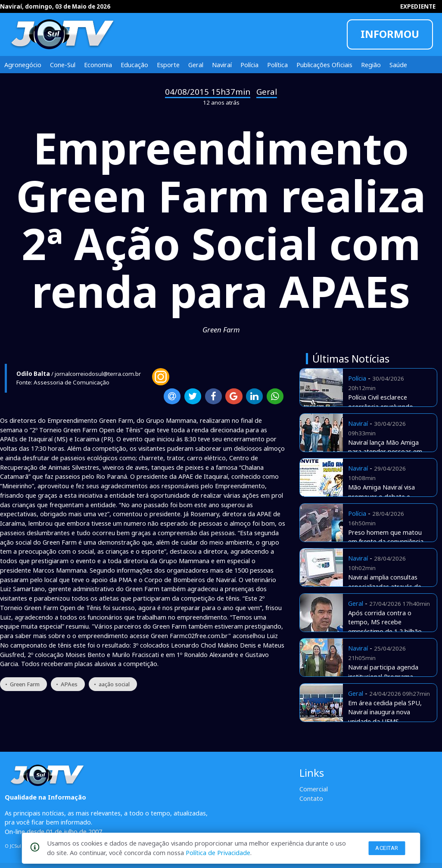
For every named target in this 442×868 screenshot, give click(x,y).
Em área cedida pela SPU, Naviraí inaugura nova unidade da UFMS (385, 712)
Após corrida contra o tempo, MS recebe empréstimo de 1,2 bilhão (385, 622)
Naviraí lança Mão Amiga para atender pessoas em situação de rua (385, 452)
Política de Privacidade (218, 852)
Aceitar (387, 848)
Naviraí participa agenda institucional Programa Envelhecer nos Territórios (386, 676)
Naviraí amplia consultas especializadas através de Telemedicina (385, 586)
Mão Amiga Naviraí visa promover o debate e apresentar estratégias (381, 496)
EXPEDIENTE (418, 6)
